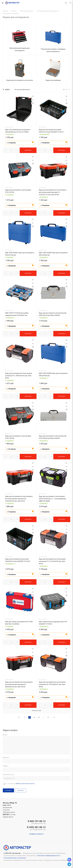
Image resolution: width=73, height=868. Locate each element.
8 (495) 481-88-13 (36, 828)
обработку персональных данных (25, 784)
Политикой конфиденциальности (48, 856)
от (11, 143)
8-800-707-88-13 (36, 822)
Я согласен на (21, 784)
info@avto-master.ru (36, 834)
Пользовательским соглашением (15, 858)
